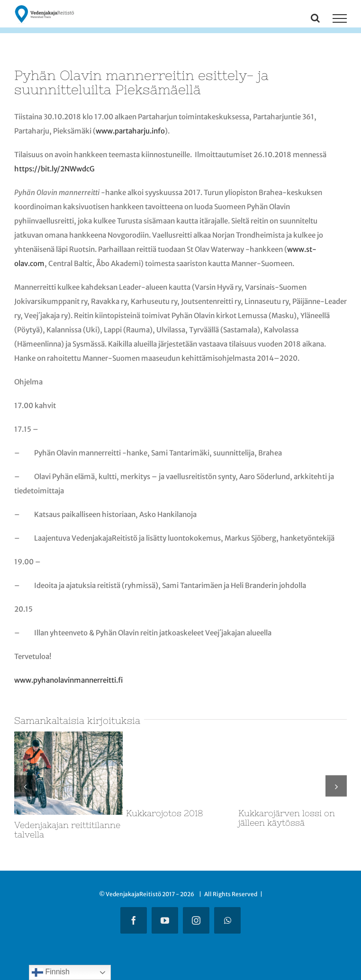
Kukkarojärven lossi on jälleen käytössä (287, 818)
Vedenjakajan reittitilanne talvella (67, 830)
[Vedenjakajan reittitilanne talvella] (68, 736)
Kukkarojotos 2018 (165, 813)
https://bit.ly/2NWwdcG (54, 169)
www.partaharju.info (130, 131)
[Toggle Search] (315, 18)
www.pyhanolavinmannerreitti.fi (68, 680)
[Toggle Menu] (340, 18)
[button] (25, 786)
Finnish (51, 972)
